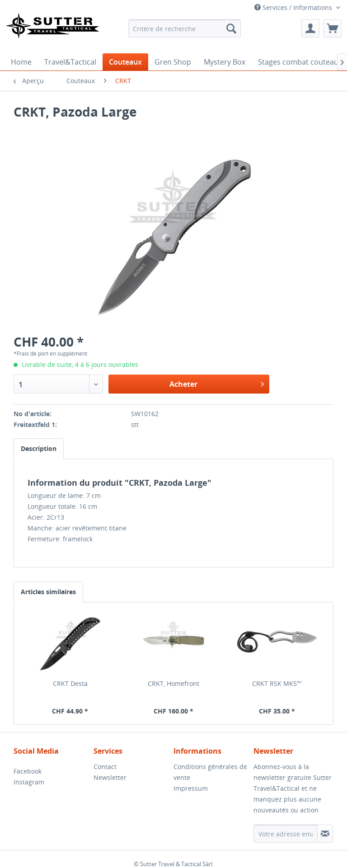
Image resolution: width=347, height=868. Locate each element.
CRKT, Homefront (173, 683)
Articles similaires (48, 592)
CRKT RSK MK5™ (277, 683)
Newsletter (110, 777)
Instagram (29, 782)
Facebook (28, 771)
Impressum (191, 788)
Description (39, 448)
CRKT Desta (70, 683)
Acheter (217, 383)
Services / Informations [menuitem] (294, 7)
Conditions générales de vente (210, 772)
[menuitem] (185, 28)
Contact (105, 767)
